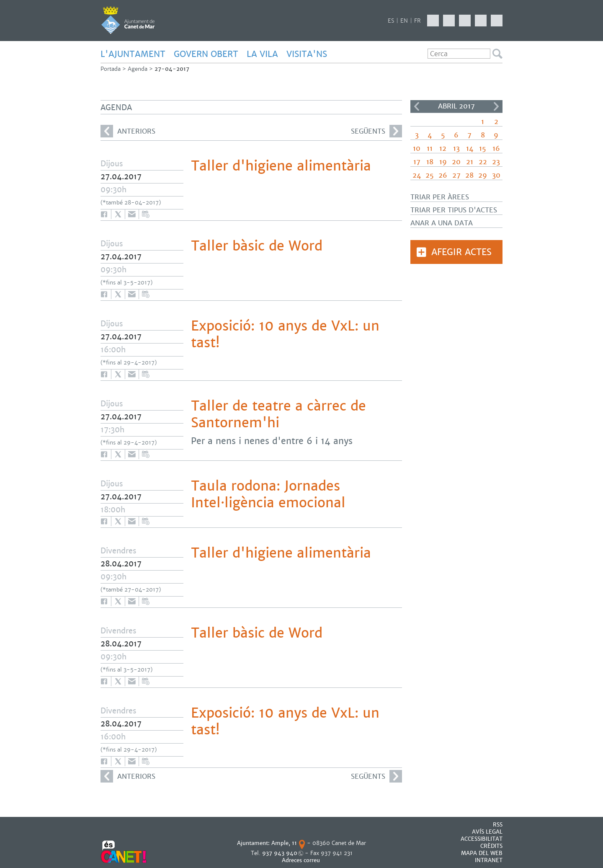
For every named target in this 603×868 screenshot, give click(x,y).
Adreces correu (302, 860)
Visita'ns (307, 54)
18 (430, 162)
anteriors (128, 131)
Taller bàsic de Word (257, 246)
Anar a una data (442, 223)
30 (496, 175)
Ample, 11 (284, 843)
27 (456, 175)
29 (483, 175)
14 (470, 149)
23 (496, 162)
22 (483, 162)
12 (443, 149)
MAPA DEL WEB (482, 853)
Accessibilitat (482, 839)
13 (456, 149)
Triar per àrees (440, 197)
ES (391, 21)
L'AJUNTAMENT (133, 54)
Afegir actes (461, 252)
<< (417, 106)
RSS (498, 825)
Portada (111, 69)
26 (443, 175)
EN (404, 21)
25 (430, 175)
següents (376, 131)
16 (496, 149)
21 (470, 162)
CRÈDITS (491, 846)
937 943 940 (280, 853)
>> (496, 106)
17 (417, 162)
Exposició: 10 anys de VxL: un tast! (285, 334)
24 (417, 175)
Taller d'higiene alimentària (281, 166)
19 (443, 162)
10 (417, 149)
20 (456, 162)
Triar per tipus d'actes (454, 210)
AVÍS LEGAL (487, 832)
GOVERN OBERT (206, 54)
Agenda (138, 69)
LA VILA (262, 54)
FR (417, 21)
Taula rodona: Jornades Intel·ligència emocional (268, 494)
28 (469, 175)
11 (430, 149)
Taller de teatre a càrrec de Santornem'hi (278, 414)
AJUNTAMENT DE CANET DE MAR (128, 20)
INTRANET (489, 860)
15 (483, 149)
